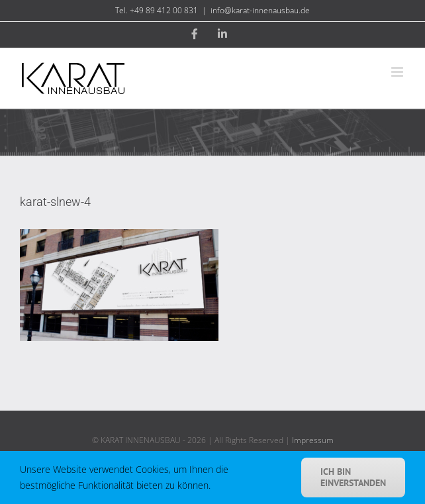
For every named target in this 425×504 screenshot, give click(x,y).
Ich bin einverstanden (353, 477)
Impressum (313, 440)
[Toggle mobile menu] (398, 72)
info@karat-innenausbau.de (260, 10)
